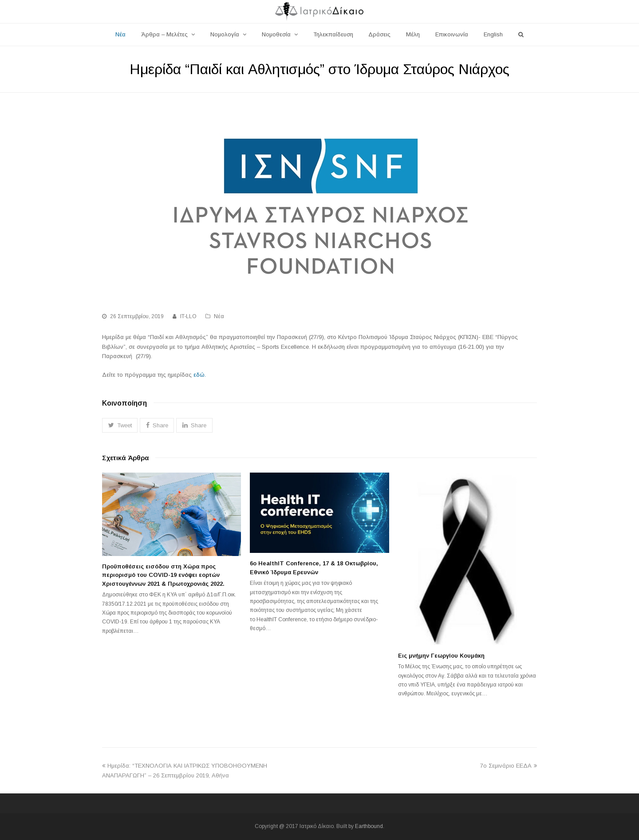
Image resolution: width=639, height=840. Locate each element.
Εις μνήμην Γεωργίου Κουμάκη (441, 656)
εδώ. (200, 375)
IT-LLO (188, 316)
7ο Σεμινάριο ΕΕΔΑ (509, 766)
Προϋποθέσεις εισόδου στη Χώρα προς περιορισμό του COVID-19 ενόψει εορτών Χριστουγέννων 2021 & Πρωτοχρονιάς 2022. (163, 575)
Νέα (219, 316)
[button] (120, 425)
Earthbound (369, 826)
